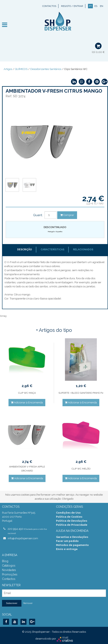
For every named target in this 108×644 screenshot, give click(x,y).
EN (102, 6)
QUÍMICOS (21, 69)
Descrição (25, 250)
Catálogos (9, 566)
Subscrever (12, 603)
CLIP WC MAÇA (27, 393)
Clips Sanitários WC (76, 69)
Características (52, 250)
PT (90, 6)
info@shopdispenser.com (23, 538)
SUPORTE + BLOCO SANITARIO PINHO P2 (81, 393)
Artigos (8, 69)
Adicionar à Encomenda (27, 402)
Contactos (49, 6)
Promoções (10, 574)
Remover (28, 603)
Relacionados (83, 250)
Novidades (9, 570)
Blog (5, 561)
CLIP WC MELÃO (81, 469)
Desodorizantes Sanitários (46, 69)
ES (96, 6)
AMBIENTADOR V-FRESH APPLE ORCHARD (27, 469)
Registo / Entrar (72, 6)
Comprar (67, 215)
